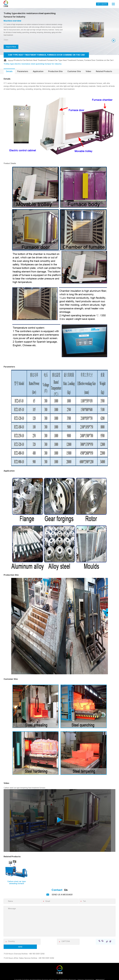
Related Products (104, 72)
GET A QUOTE (102, 4)
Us (60, 890)
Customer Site (74, 72)
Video (88, 72)
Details (9, 72)
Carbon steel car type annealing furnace (17, 883)
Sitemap (81, 976)
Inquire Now (12, 47)
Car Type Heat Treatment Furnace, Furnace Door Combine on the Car (84, 60)
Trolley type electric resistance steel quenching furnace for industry (33, 64)
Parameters (23, 72)
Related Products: (12, 857)
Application (38, 72)
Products (18, 60)
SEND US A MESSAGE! (62, 895)
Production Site (55, 72)
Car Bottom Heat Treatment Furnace (38, 60)
